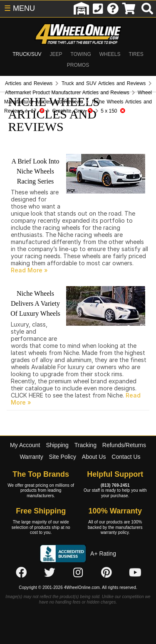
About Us (94, 457)
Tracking (85, 445)
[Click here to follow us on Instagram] (78, 573)
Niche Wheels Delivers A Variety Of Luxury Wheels (35, 303)
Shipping (57, 445)
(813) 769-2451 (115, 485)
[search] (147, 9)
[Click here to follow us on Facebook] (21, 573)
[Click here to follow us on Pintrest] (106, 573)
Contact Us (126, 457)
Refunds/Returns (124, 445)
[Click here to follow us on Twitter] (50, 573)
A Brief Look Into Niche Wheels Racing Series (35, 171)
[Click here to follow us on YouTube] (135, 573)
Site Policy (63, 457)
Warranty (31, 457)
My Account (25, 445)
